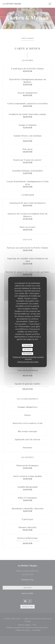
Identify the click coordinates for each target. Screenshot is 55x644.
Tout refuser (27, 349)
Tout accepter (27, 345)
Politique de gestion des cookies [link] (28, 362)
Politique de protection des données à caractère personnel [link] (28, 358)
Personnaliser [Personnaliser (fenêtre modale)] (27, 354)
